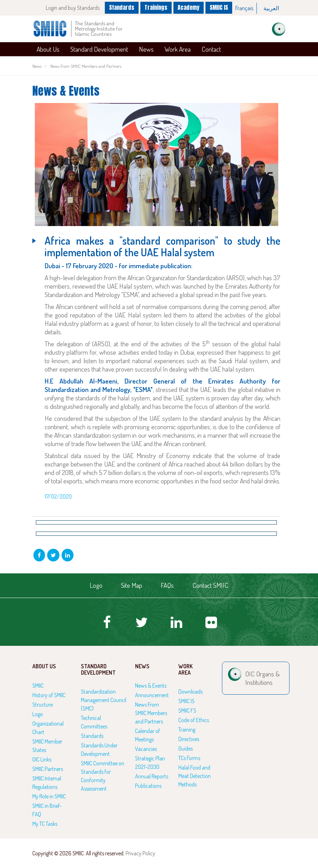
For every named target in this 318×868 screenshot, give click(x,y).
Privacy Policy (140, 853)
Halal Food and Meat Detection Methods (195, 776)
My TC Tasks (45, 824)
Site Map (132, 585)
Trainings (156, 7)
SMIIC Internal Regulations (47, 783)
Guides (186, 748)
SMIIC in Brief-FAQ (47, 810)
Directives (189, 739)
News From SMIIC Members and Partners (86, 66)
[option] (244, 8)
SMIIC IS (219, 7)
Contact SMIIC (210, 585)
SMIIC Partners (48, 769)
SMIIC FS (187, 711)
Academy (189, 7)
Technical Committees (94, 722)
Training (187, 729)
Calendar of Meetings (148, 735)
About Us (48, 49)
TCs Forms (189, 758)
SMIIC (38, 686)
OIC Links (42, 759)
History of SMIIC (49, 695)
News (146, 49)
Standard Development (99, 49)
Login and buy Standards (72, 8)
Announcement (152, 695)
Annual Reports (152, 776)
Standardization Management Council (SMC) (104, 700)
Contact (211, 49)
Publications (148, 786)
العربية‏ (271, 8)
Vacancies (146, 749)
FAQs (167, 585)
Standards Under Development (99, 750)
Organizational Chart (48, 728)
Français (244, 8)
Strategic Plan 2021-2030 (150, 763)
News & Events (151, 686)
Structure (43, 705)
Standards (121, 7)
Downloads (190, 692)
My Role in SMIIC (49, 796)
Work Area (178, 49)
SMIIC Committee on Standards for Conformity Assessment (103, 776)
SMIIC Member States (47, 746)
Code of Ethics (194, 720)
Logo (96, 585)
